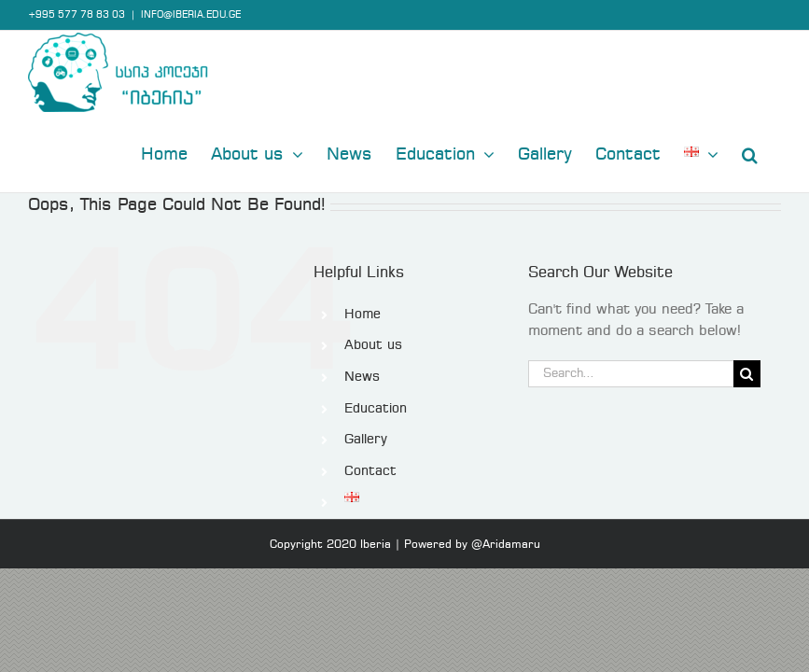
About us (373, 345)
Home (363, 315)
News (362, 377)
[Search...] (631, 374)
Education (376, 409)
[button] (750, 153)
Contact (370, 471)
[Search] (747, 374)
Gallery (366, 440)
